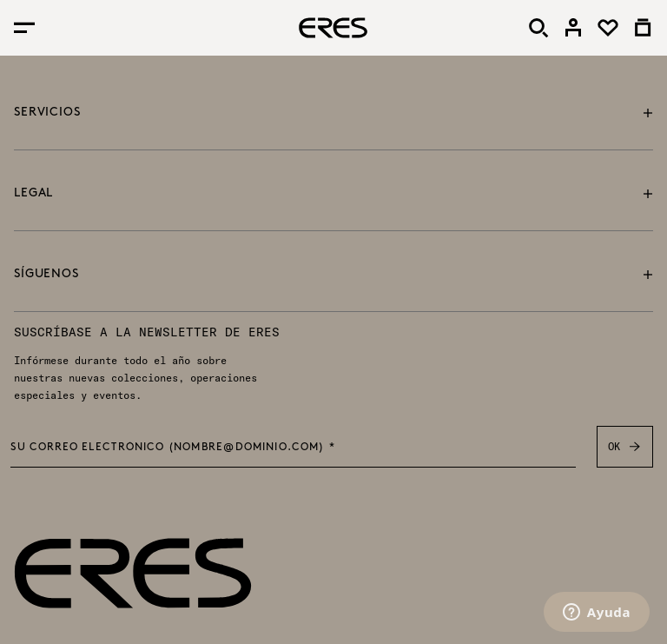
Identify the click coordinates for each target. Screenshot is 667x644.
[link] (573, 28)
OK (625, 447)
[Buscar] (538, 28)
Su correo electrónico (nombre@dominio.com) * (173, 448)
